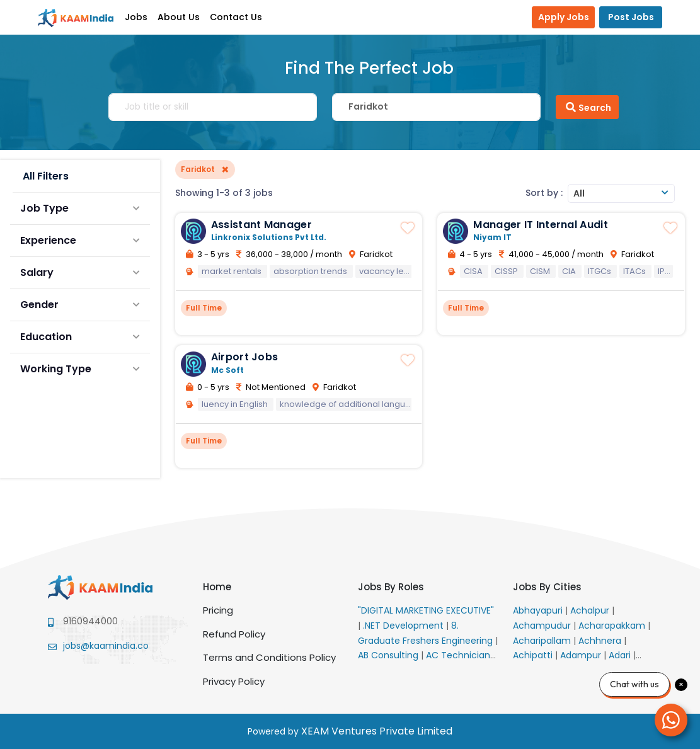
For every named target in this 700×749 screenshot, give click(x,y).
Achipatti (534, 655)
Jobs (136, 17)
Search (587, 107)
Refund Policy (234, 634)
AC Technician (459, 655)
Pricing (218, 610)
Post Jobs (631, 17)
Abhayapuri (539, 610)
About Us (179, 17)
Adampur (582, 655)
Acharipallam (543, 641)
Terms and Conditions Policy (269, 657)
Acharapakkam (613, 626)
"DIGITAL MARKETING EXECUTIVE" (426, 610)
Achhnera (601, 641)
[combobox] (621, 193)
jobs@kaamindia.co (106, 646)
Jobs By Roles (391, 587)
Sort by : (544, 193)
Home (217, 587)
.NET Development (405, 626)
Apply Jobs (564, 17)
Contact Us (236, 17)
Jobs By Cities (547, 587)
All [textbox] (579, 193)
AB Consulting (389, 655)
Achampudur (543, 626)
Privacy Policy (234, 681)
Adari (621, 655)
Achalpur (591, 610)
